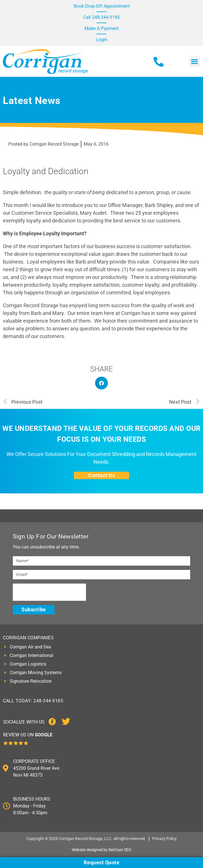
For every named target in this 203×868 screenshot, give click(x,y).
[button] (195, 62)
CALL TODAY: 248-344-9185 (33, 701)
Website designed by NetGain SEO (101, 850)
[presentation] (49, 592)
